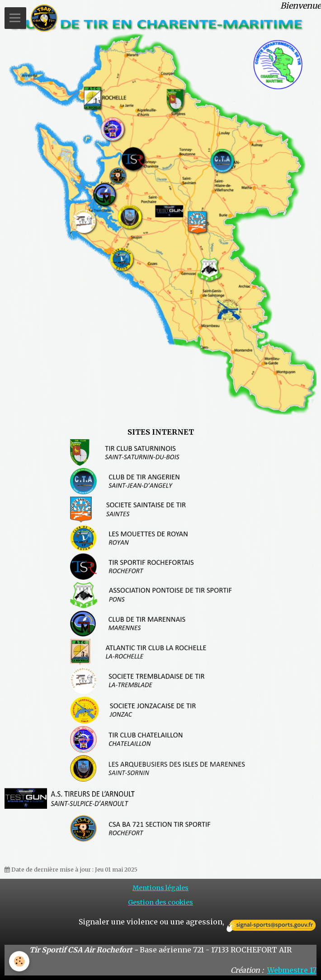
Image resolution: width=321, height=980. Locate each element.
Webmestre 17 (292, 970)
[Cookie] (19, 961)
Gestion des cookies (160, 902)
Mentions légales (160, 888)
